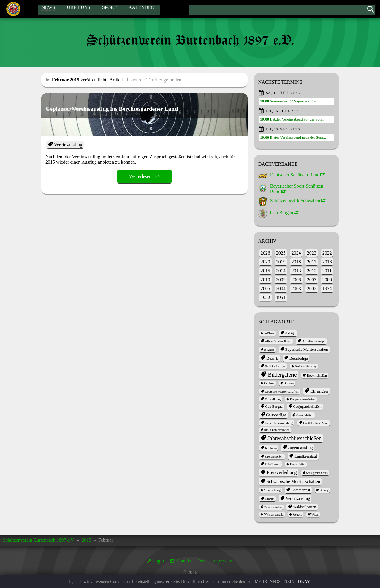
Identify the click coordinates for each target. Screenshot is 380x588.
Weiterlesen (140, 176)
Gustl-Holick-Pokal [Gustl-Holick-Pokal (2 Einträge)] (316, 423)
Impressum (223, 561)
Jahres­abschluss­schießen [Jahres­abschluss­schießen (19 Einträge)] (294, 438)
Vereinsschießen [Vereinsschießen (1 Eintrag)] (273, 507)
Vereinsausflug (68, 145)
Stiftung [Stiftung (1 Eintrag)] (324, 490)
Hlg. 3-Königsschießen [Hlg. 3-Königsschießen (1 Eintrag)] (277, 430)
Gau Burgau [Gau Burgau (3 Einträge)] (274, 407)
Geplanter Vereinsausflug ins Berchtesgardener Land (126, 118)
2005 (265, 289)
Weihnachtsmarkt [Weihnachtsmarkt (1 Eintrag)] (274, 515)
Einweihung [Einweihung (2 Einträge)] (273, 399)
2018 (296, 262)
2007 (312, 280)
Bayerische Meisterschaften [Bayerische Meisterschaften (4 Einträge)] (307, 349)
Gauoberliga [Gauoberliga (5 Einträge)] (276, 415)
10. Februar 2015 (58, 109)
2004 (281, 289)
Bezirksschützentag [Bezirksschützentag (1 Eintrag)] (306, 366)
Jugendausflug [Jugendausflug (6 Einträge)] (301, 448)
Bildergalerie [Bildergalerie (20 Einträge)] (282, 375)
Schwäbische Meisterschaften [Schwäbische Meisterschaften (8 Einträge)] (293, 481)
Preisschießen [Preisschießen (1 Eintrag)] (298, 464)
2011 (327, 271)
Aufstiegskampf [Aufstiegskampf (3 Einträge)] (314, 341)
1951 (281, 297)
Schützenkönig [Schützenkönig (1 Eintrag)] (272, 490)
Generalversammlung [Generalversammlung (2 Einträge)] (279, 423)
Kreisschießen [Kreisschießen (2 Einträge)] (274, 456)
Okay (304, 581)
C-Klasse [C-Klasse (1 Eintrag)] (269, 383)
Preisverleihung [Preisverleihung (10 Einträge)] (282, 472)
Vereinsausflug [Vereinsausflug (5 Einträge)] (298, 498)
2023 (312, 253)
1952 (265, 297)
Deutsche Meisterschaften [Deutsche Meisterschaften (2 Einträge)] (282, 391)
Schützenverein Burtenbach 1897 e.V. (39, 540)
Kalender (141, 8)
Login (158, 561)
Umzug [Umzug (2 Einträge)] (270, 499)
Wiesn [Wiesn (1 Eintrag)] (315, 515)
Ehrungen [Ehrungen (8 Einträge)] (319, 391)
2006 (327, 280)
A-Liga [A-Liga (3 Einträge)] (290, 333)
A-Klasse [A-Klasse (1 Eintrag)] (269, 333)
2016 (327, 262)
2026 (265, 253)
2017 (312, 262)
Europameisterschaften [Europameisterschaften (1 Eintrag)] (303, 399)
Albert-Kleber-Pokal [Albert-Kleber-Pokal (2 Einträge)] (278, 341)
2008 (296, 280)
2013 (296, 271)
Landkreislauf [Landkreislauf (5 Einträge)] (306, 456)
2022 (327, 253)
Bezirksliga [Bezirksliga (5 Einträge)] (299, 358)
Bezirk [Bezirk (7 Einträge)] (272, 358)
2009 (281, 280)
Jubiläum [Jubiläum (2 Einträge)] (271, 448)
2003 (296, 289)
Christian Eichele (88, 109)
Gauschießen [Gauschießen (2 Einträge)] (305, 415)
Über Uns (79, 8)
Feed (202, 561)
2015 (265, 271)
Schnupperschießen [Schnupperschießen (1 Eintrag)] (317, 473)
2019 (281, 262)
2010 (265, 280)
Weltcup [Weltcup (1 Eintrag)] (297, 515)
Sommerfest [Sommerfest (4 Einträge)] (301, 490)
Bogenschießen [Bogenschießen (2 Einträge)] (317, 375)
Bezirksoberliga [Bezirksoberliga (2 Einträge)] (275, 366)
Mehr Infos (268, 581)
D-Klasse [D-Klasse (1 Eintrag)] (289, 383)
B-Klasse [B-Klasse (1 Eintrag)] (269, 350)
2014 (281, 271)
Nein (289, 581)
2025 (281, 253)
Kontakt (184, 561)
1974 (327, 289)
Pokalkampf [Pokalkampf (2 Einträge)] (273, 464)
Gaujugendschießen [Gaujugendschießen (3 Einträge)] (307, 407)
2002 (312, 289)
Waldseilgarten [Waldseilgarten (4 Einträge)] (305, 507)
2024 (296, 253)
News (48, 8)
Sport (109, 8)
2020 (265, 262)
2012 (312, 271)
